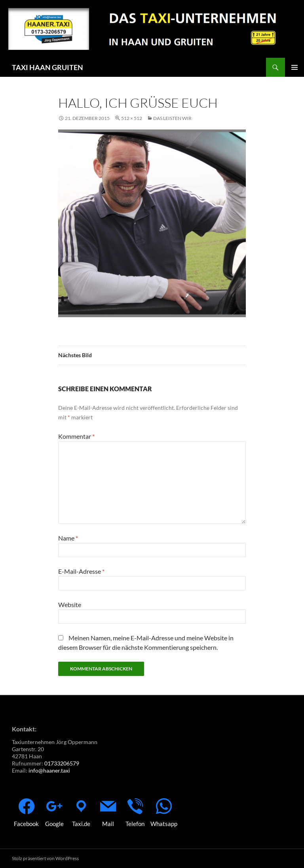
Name (68, 538)
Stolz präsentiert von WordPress (45, 858)
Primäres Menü (294, 67)
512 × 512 (132, 118)
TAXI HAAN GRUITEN (47, 67)
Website (70, 604)
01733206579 (62, 763)
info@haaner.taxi (49, 770)
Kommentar (76, 436)
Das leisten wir (172, 118)
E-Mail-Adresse (81, 571)
